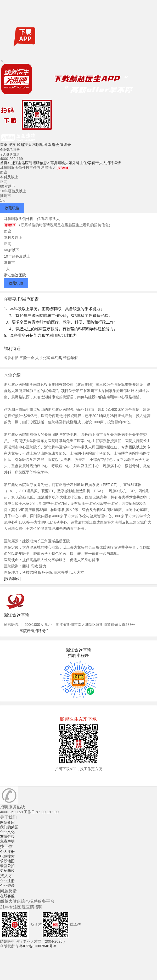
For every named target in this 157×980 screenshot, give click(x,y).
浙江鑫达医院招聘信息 (30, 163)
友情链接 (7, 836)
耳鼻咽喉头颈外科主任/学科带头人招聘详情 (86, 163)
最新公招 (7, 866)
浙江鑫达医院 (15, 275)
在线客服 (7, 896)
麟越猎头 (24, 145)
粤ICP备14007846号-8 (38, 946)
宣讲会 (65, 145)
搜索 (12, 145)
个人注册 (7, 852)
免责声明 (7, 841)
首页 (4, 145)
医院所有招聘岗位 (34, 631)
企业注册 (7, 881)
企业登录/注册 (10, 150)
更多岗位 (7, 870)
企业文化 (7, 832)
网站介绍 (7, 822)
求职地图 (40, 145)
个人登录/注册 (10, 154)
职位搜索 (7, 856)
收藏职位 (12, 208)
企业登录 (7, 886)
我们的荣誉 (9, 827)
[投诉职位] (12, 579)
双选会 (54, 145)
